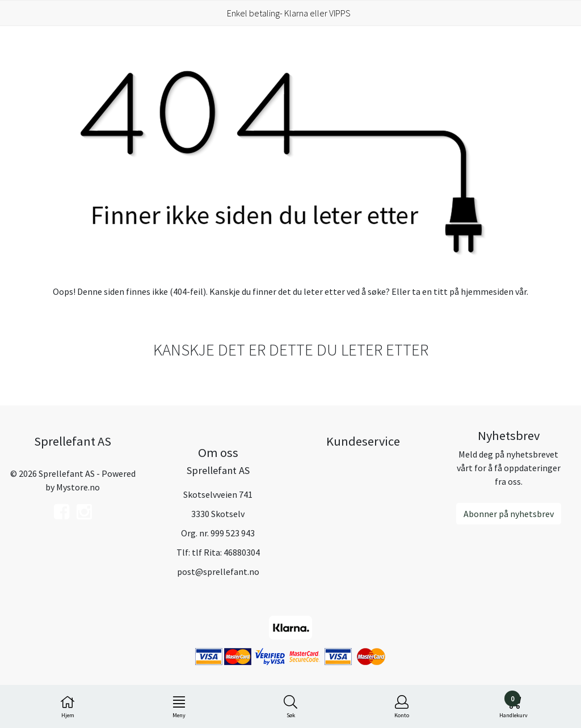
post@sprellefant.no (218, 572)
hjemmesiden (487, 291)
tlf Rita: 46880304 (226, 552)
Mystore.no (78, 487)
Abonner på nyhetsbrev (509, 514)
